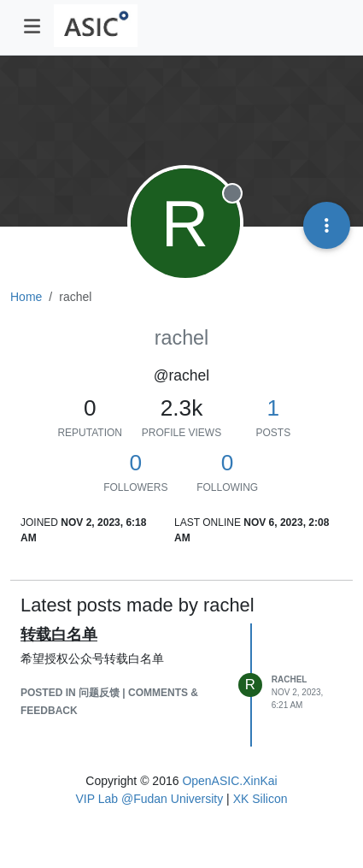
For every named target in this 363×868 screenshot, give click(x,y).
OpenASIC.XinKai (229, 781)
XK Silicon (261, 799)
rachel (290, 679)
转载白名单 (59, 635)
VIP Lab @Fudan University (150, 799)
